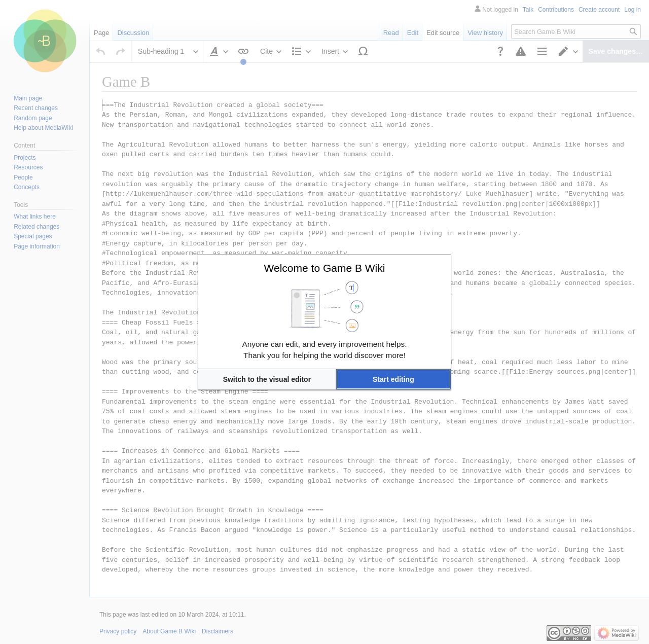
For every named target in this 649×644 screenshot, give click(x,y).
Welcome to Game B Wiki (325, 268)
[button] (267, 379)
